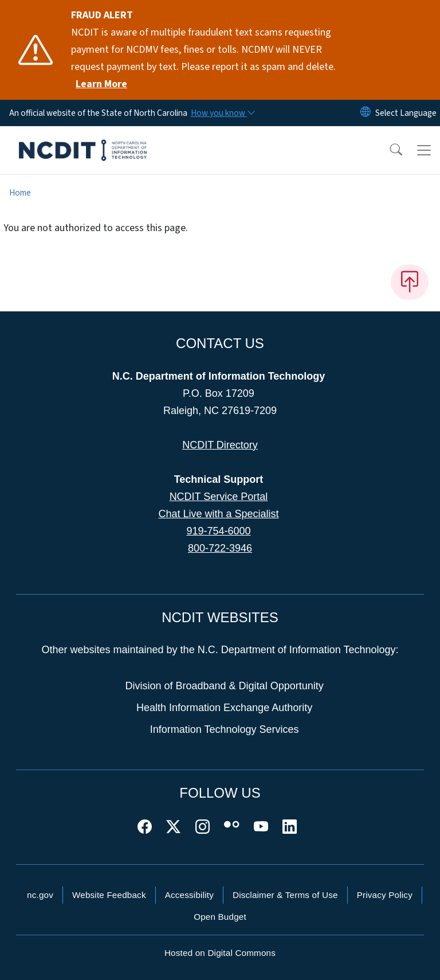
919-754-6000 (218, 531)
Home (20, 193)
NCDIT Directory (220, 445)
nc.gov (40, 895)
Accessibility (189, 895)
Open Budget (220, 917)
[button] (388, 150)
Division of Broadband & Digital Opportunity (225, 686)
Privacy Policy (385, 895)
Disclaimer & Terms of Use (285, 895)
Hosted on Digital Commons (220, 953)
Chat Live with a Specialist (218, 514)
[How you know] (222, 113)
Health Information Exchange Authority (224, 708)
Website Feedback (109, 895)
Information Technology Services (225, 729)
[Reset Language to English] (366, 113)
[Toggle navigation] (424, 150)
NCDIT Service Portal (219, 497)
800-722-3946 (220, 548)
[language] (406, 113)
